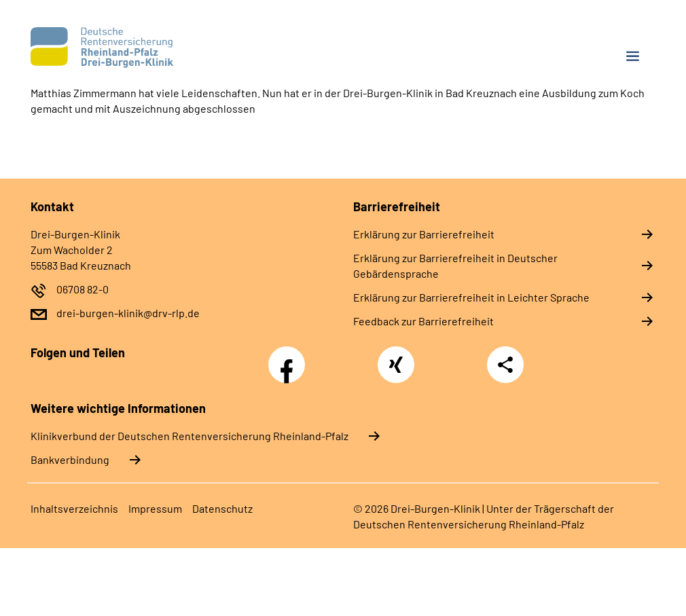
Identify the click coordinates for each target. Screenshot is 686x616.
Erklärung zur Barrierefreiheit (424, 234)
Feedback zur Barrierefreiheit (423, 321)
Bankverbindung (70, 459)
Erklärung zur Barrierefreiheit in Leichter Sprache (471, 297)
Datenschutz (222, 508)
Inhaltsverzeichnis (74, 508)
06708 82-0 (83, 289)
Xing (396, 357)
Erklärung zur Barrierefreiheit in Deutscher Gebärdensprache (455, 266)
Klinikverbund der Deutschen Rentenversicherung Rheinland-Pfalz (189, 436)
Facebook (290, 357)
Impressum (155, 508)
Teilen (505, 365)
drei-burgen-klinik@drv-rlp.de (128, 313)
